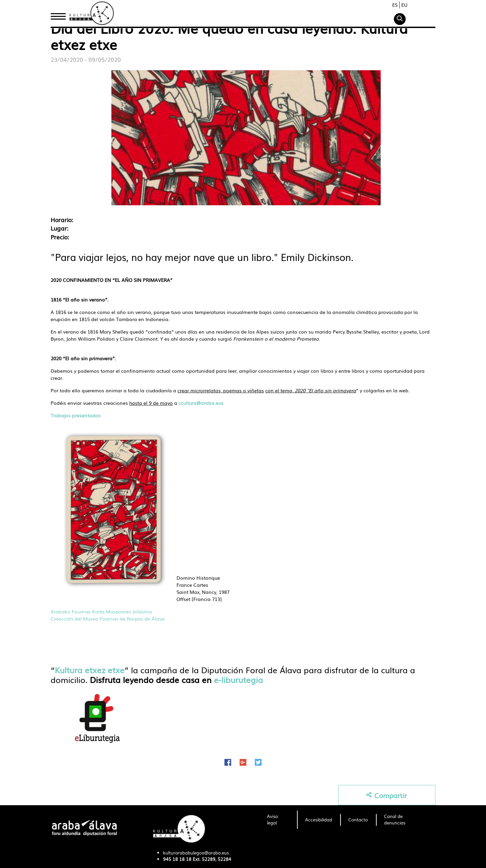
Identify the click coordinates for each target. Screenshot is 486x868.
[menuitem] (278, 820)
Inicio (58, 15)
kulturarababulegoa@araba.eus (196, 853)
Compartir (387, 795)
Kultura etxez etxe (90, 670)
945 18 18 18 (177, 859)
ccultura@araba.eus (201, 403)
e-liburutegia (238, 679)
